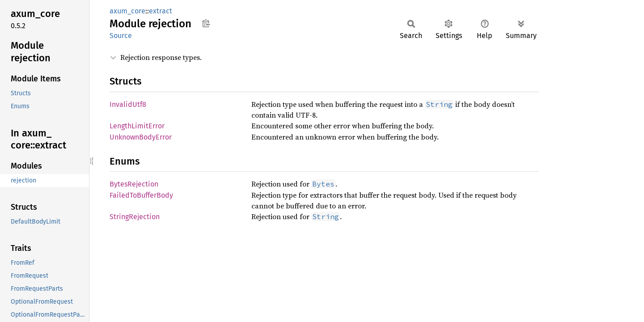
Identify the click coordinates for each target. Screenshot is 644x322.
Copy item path (206, 23)
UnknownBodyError (141, 137)
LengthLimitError (137, 126)
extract (161, 11)
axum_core (127, 11)
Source (121, 36)
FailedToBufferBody (141, 195)
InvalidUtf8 (128, 104)
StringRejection (135, 217)
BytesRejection (134, 184)
